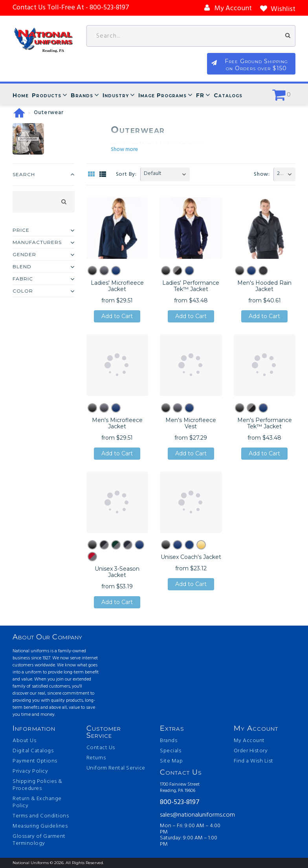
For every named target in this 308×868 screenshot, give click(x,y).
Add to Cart (117, 316)
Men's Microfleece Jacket (117, 423)
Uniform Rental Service (116, 768)
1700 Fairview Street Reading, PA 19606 (180, 788)
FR (200, 95)
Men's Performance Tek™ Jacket (265, 423)
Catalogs (228, 95)
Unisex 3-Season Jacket (117, 572)
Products (47, 95)
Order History (251, 751)
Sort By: (126, 174)
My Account (249, 741)
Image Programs (162, 95)
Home (21, 95)
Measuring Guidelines (40, 826)
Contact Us (101, 748)
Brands (82, 95)
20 (280, 174)
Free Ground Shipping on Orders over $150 (256, 65)
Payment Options (35, 761)
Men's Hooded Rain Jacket (264, 286)
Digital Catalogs (33, 751)
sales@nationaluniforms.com (191, 815)
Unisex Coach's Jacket (191, 557)
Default (153, 174)
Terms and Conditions (41, 816)
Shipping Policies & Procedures (38, 785)
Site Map (171, 761)
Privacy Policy (30, 772)
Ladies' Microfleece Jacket (117, 286)
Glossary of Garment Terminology (39, 840)
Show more (124, 150)
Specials (170, 751)
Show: (262, 174)
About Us (24, 741)
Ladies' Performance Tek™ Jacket (191, 286)
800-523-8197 (180, 803)
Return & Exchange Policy (37, 802)
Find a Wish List (254, 761)
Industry (116, 95)
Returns (96, 758)
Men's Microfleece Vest (191, 423)
